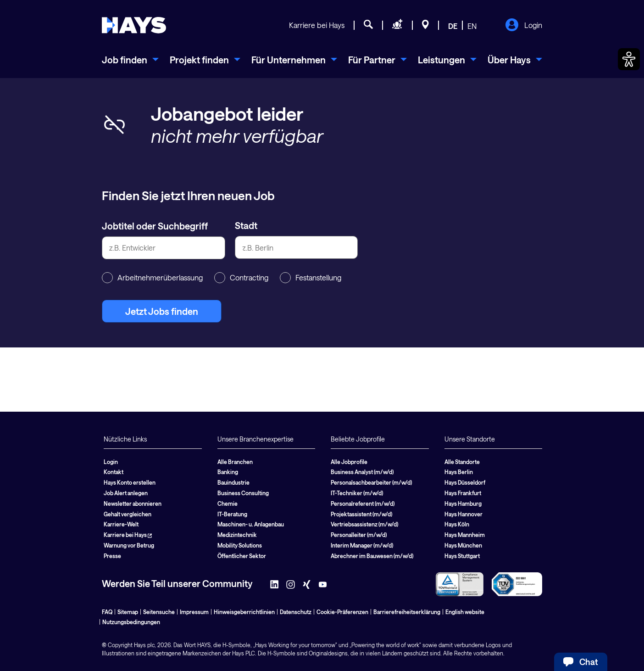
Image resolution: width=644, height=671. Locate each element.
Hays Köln (457, 524)
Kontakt (114, 472)
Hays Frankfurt (463, 493)
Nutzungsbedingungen (131, 622)
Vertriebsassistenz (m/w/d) (364, 524)
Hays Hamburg (463, 503)
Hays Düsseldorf (465, 482)
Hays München (463, 545)
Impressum (194, 612)
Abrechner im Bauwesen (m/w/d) (372, 556)
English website (465, 612)
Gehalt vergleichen (128, 514)
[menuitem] (130, 60)
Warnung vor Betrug (129, 545)
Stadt (246, 225)
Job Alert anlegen (126, 493)
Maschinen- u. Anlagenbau (251, 524)
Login (524, 26)
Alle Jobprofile (349, 462)
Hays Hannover (464, 514)
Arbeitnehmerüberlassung (152, 278)
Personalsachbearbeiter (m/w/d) (371, 482)
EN (472, 26)
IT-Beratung (232, 514)
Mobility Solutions (240, 545)
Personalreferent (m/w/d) (363, 503)
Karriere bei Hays (317, 25)
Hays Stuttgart (462, 556)
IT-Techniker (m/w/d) (357, 493)
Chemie (228, 503)
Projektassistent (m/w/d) (361, 514)
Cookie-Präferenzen (342, 612)
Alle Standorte (462, 462)
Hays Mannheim (465, 535)
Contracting (241, 278)
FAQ (107, 612)
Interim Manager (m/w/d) (362, 545)
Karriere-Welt (121, 524)
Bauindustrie (233, 482)
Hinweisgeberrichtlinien (244, 612)
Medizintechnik (237, 535)
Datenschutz (296, 612)
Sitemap (128, 612)
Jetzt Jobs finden (162, 311)
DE (453, 26)
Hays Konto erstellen (130, 482)
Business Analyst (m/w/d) (362, 472)
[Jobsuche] (368, 26)
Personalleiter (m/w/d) (359, 535)
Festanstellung (311, 278)
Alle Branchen (235, 462)
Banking (228, 472)
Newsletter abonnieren (133, 503)
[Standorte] (425, 26)
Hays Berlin (459, 472)
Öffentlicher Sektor (242, 556)
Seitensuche (159, 612)
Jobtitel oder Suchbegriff (155, 226)
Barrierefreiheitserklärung (407, 612)
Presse (112, 556)
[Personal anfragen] (397, 26)
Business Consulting (243, 493)
